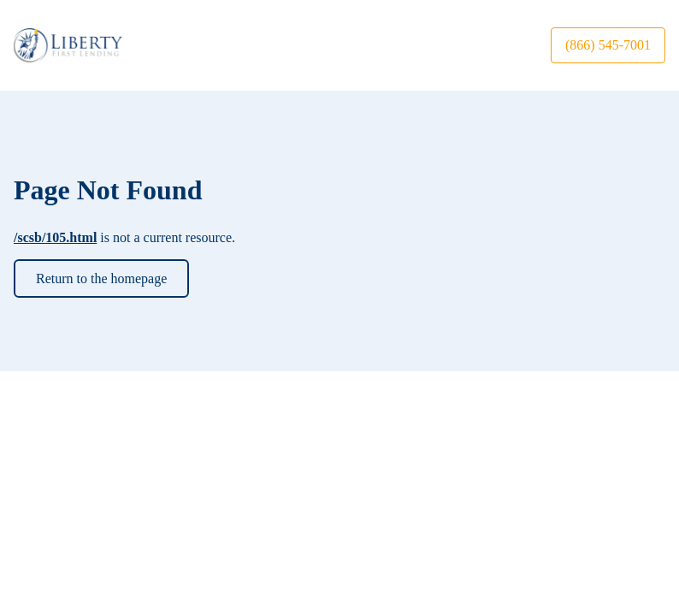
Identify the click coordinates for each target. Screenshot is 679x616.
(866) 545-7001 (608, 45)
